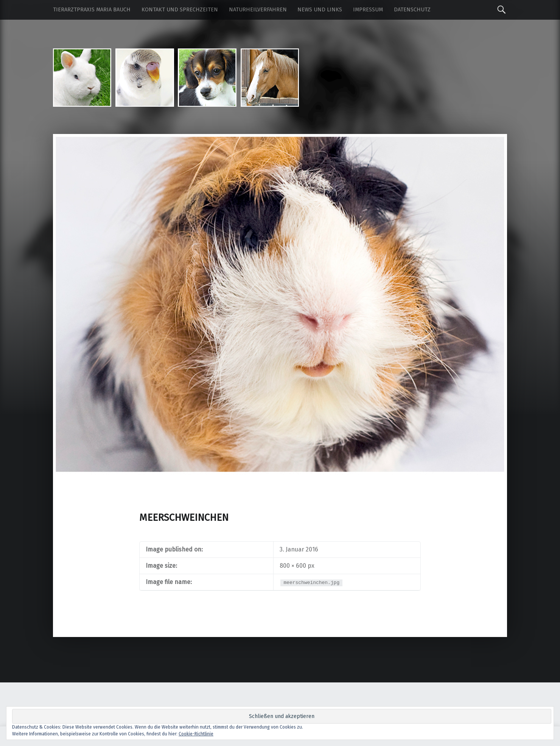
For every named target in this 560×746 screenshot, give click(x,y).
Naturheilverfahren (258, 10)
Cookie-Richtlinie (196, 734)
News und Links (320, 10)
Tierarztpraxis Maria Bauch (92, 10)
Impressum (368, 10)
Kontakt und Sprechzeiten (180, 10)
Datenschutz (412, 10)
